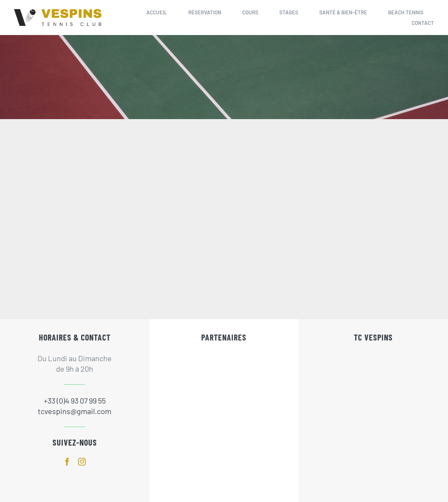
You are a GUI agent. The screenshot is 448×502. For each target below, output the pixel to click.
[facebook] (67, 462)
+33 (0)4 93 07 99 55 (75, 400)
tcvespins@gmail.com (75, 411)
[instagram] (82, 462)
